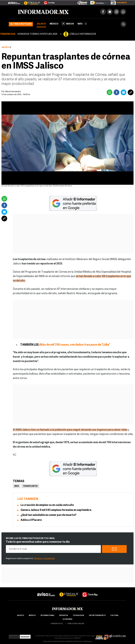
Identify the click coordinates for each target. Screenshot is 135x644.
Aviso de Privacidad (50, 642)
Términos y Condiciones (44, 559)
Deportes (64, 616)
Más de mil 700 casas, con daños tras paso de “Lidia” (75, 345)
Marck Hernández (13, 92)
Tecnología (78, 616)
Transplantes (30, 486)
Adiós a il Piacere (31, 520)
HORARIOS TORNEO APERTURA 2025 (37, 34)
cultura (114, 616)
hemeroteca (57, 624)
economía (67, 619)
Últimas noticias (21, 24)
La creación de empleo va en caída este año (47, 505)
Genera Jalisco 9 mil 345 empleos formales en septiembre (56, 510)
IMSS (17, 486)
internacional (47, 616)
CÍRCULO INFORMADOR (83, 34)
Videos (68, 24)
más (82, 24)
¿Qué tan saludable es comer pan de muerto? (48, 515)
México (54, 24)
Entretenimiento (97, 616)
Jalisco (41, 24)
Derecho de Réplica (66, 642)
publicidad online (76, 624)
